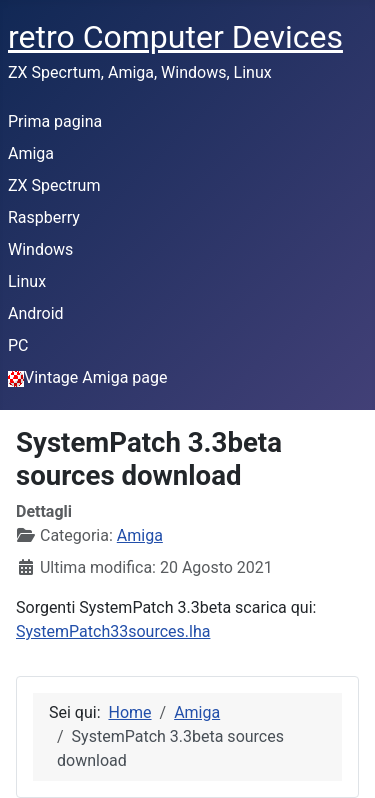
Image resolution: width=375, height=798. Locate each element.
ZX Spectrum (54, 185)
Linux (27, 281)
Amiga (31, 153)
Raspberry (44, 217)
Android (36, 313)
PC (18, 345)
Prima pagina (55, 121)
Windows (40, 249)
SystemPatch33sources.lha (113, 631)
